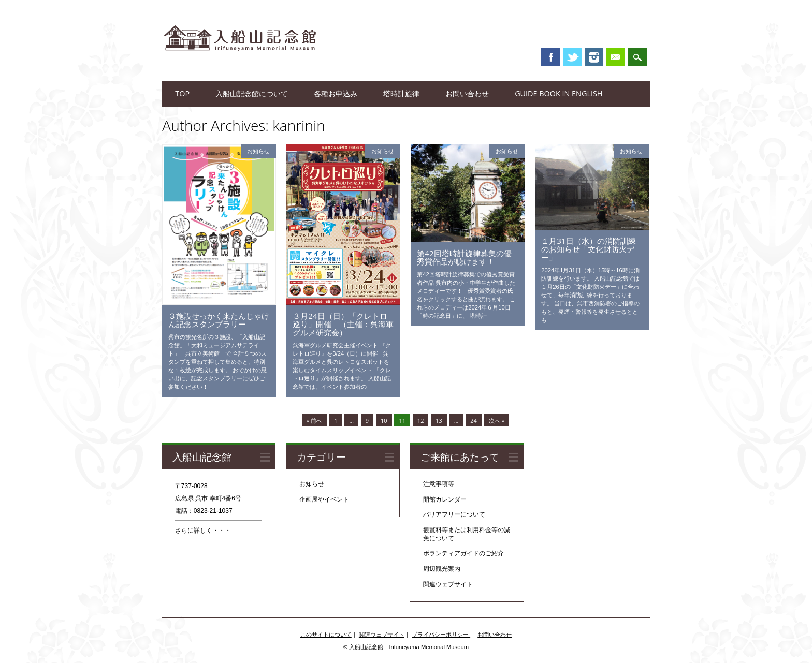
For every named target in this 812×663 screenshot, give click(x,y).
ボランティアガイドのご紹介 (463, 553)
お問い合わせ (467, 93)
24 (474, 421)
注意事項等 (439, 484)
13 (439, 421)
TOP (182, 93)
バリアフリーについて (454, 514)
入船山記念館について (252, 93)
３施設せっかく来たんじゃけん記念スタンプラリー (219, 320)
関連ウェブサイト (448, 584)
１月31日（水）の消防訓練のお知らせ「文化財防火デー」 (588, 249)
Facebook (550, 57)
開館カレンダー (445, 499)
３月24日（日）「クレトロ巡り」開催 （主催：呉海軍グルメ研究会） (343, 324)
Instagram (594, 57)
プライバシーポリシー (441, 635)
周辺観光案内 (442, 569)
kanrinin (299, 125)
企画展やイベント (324, 499)
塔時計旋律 (401, 93)
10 (384, 421)
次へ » (497, 421)
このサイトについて (326, 635)
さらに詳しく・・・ (203, 531)
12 (421, 421)
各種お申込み (336, 93)
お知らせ (258, 151)
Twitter (572, 57)
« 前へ (314, 421)
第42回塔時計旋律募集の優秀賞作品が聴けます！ (464, 257)
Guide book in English (559, 93)
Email (616, 57)
